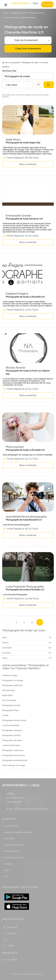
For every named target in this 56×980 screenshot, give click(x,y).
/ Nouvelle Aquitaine (11, 18)
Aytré (4, 638)
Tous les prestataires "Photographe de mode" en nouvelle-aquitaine (25, 64)
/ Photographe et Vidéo (18, 13)
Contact (8, 864)
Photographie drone (11, 710)
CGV (7, 877)
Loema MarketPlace (14, 845)
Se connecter (48, 4)
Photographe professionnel (13, 755)
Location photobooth (11, 725)
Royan (5, 658)
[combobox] (18, 85)
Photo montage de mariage (14, 765)
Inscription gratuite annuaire (18, 832)
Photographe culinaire (11, 735)
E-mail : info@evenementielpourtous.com (27, 809)
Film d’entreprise (9, 700)
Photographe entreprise (12, 730)
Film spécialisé (8, 690)
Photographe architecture (13, 750)
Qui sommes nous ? (14, 858)
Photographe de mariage (13, 680)
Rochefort (6, 653)
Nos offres (9, 839)
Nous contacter (28, 164)
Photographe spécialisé (12, 740)
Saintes (5, 643)
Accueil (6, 13)
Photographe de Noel (11, 705)
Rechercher (48, 85)
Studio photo (7, 695)
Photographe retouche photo (14, 720)
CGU (7, 870)
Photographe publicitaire (12, 685)
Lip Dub (5, 715)
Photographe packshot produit (15, 760)
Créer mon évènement (28, 49)
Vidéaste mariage (10, 675)
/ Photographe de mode (36, 13)
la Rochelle (7, 648)
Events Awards (12, 851)
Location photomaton (11, 745)
